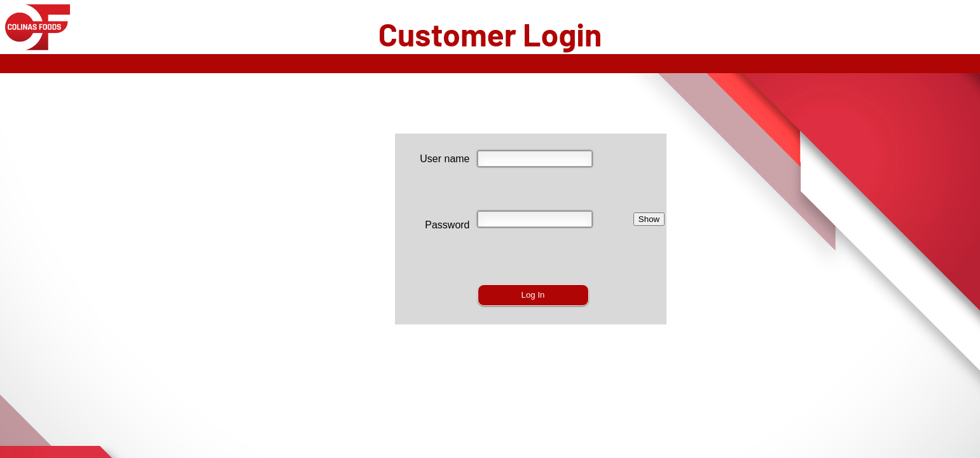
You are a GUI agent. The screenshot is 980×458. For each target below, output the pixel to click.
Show (649, 219)
